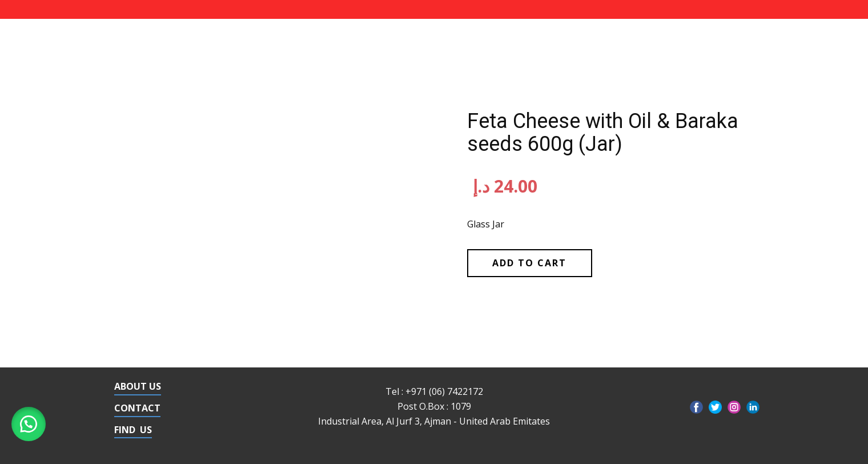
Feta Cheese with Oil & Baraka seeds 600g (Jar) (603, 133)
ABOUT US (138, 386)
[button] (29, 424)
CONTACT (137, 408)
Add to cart (529, 263)
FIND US (133, 430)
